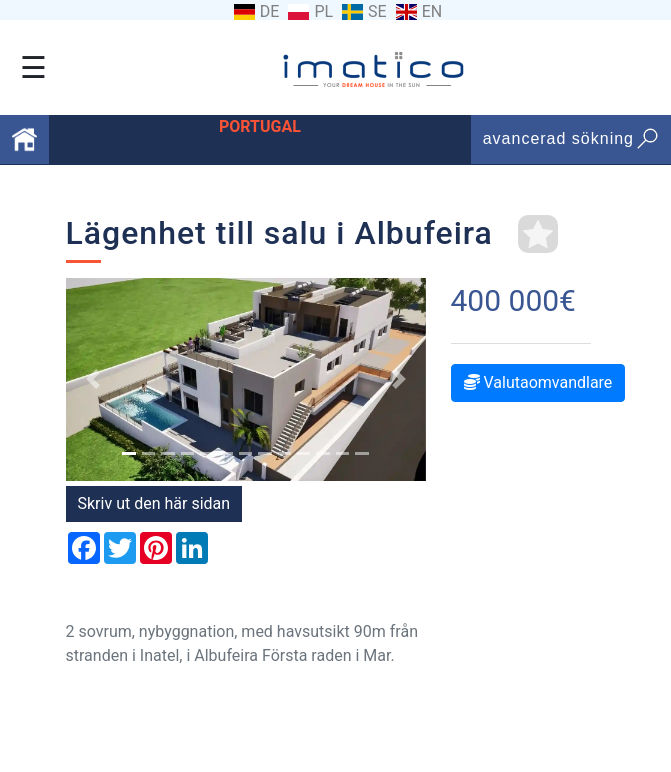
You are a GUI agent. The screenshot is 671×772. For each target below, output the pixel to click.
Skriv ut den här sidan (154, 503)
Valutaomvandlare (538, 382)
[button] (93, 379)
